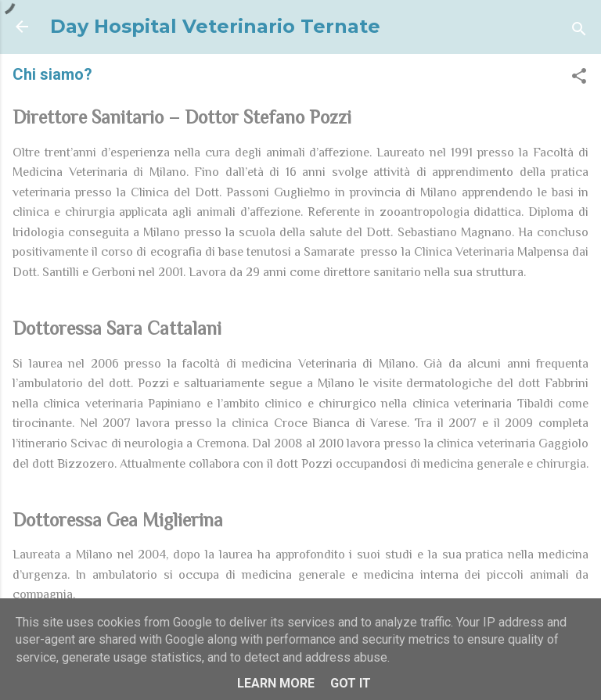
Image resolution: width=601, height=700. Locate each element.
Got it (351, 683)
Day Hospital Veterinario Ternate (215, 26)
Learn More (276, 683)
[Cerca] (579, 32)
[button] (579, 79)
